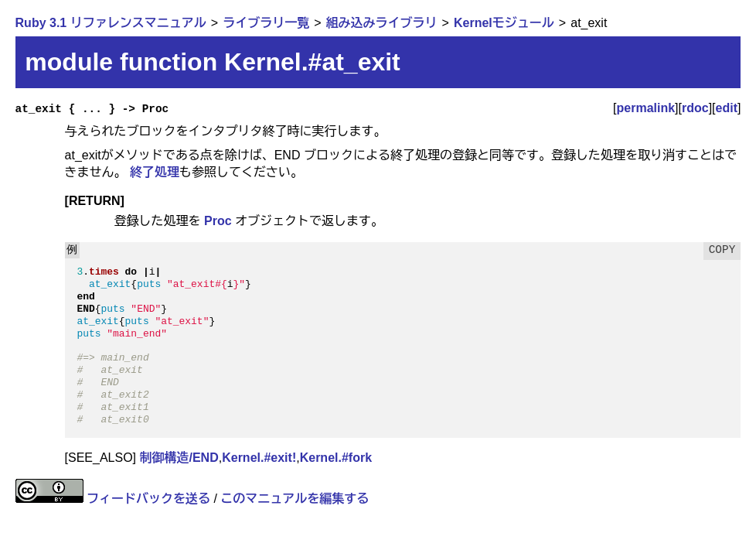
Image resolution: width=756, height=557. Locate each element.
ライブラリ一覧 (266, 23)
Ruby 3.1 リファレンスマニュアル (111, 23)
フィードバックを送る (148, 499)
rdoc (695, 108)
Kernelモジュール (504, 23)
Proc (218, 221)
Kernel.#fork (336, 458)
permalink (646, 108)
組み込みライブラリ (382, 23)
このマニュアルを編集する (295, 499)
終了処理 (155, 172)
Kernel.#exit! (259, 458)
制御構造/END (179, 458)
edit (727, 108)
